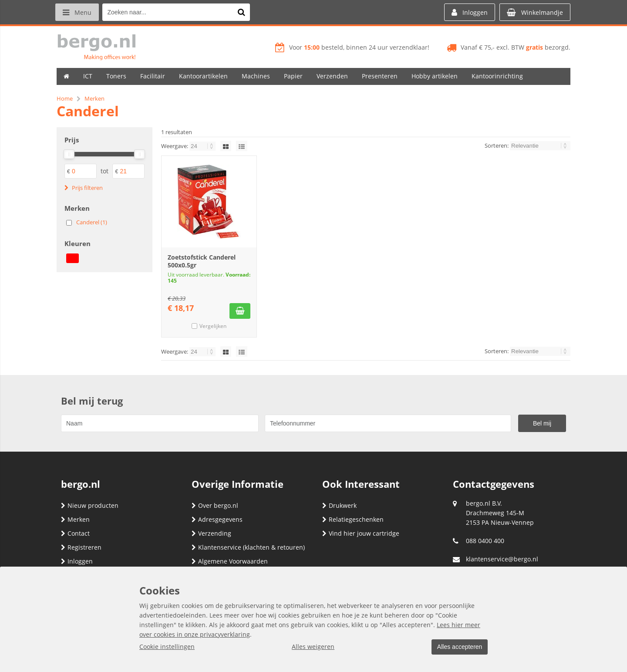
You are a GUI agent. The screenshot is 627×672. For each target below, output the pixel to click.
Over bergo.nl (215, 505)
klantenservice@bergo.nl (502, 559)
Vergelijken (213, 326)
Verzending (211, 533)
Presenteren (380, 76)
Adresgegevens (217, 519)
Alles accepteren (458, 647)
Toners (116, 76)
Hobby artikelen (435, 76)
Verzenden (332, 76)
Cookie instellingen (167, 647)
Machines (256, 76)
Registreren (81, 547)
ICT (88, 76)
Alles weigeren (311, 647)
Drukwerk (339, 505)
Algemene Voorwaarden (230, 561)
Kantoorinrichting (497, 76)
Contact (75, 533)
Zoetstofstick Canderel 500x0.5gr (202, 261)
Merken (75, 519)
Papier (293, 76)
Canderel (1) (92, 222)
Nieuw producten (90, 505)
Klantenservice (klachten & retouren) (248, 547)
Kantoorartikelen (203, 76)
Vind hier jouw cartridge (361, 533)
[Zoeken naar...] (243, 12)
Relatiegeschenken (353, 519)
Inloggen (77, 561)
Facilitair (153, 76)
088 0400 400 (485, 541)
